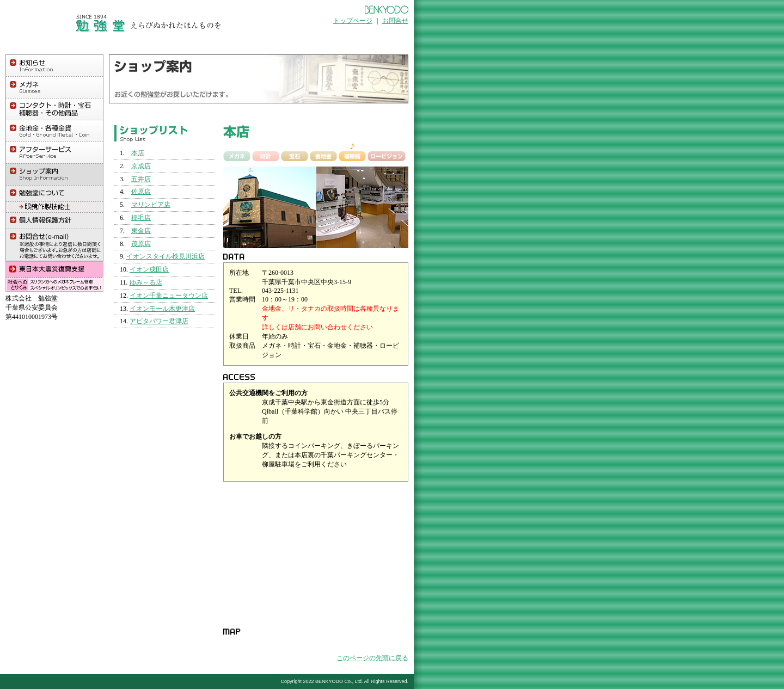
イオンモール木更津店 (162, 309)
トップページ (353, 21)
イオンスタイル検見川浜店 (166, 256)
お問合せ (395, 21)
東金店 (141, 231)
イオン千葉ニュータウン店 (169, 296)
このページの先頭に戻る (372, 658)
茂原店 (141, 244)
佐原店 (141, 192)
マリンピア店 (151, 205)
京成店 (141, 166)
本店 (138, 153)
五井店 (141, 179)
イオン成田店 (149, 269)
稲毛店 (141, 218)
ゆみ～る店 (146, 282)
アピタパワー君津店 (159, 321)
